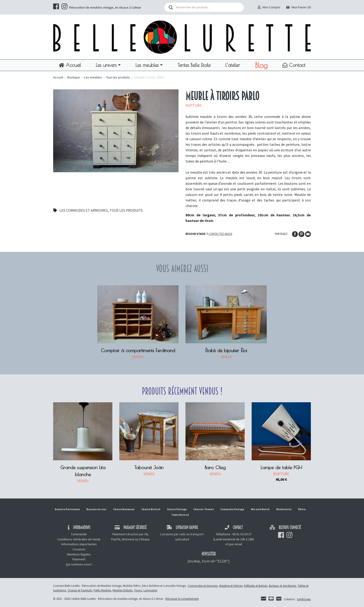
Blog (261, 65)
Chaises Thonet (204, 509)
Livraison (79, 549)
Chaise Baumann (124, 509)
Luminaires (150, 590)
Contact (294, 65)
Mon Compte (269, 7)
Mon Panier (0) (298, 7)
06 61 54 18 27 (242, 534)
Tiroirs (138, 590)
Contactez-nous (220, 234)
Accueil (70, 65)
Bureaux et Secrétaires (282, 586)
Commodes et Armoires (203, 586)
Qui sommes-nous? (79, 564)
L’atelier (233, 65)
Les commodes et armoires (84, 210)
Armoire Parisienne (67, 509)
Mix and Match (260, 509)
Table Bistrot (180, 515)
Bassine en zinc (96, 509)
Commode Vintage (232, 509)
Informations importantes (79, 544)
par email (236, 544)
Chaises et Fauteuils (80, 590)
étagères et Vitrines (231, 586)
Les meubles (147, 65)
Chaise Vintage (177, 509)
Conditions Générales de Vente (79, 539)
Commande (79, 534)
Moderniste (284, 509)
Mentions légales (79, 554)
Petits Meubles (102, 590)
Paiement (79, 559)
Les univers (106, 65)
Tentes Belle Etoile (194, 65)
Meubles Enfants (122, 590)
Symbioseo (304, 599)
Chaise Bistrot (151, 509)
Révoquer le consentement (182, 599)
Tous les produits (118, 77)
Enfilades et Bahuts (256, 586)
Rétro (302, 509)
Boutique (74, 77)
